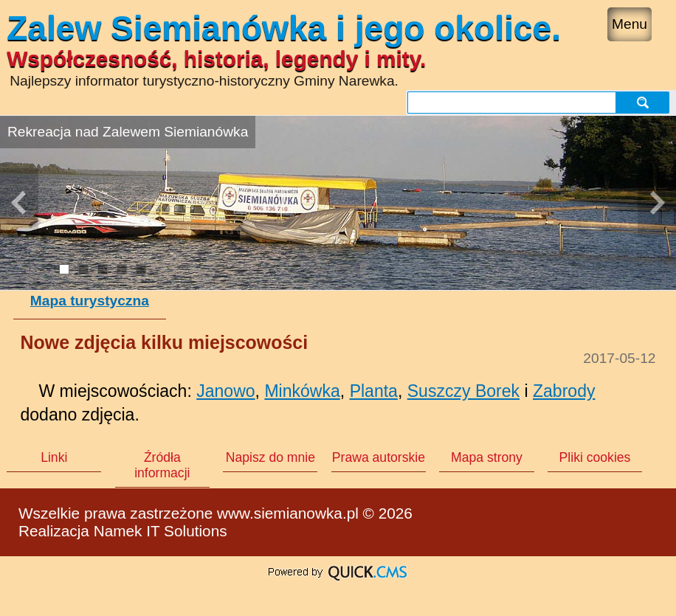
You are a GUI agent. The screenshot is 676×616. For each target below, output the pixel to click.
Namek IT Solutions (161, 531)
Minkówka (302, 391)
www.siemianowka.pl (288, 513)
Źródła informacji (162, 465)
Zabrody (564, 391)
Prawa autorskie (379, 457)
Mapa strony (487, 457)
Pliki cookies (595, 457)
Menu (630, 24)
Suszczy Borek (463, 391)
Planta (374, 391)
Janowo (225, 391)
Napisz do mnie (270, 457)
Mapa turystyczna (90, 301)
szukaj (644, 102)
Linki (54, 457)
